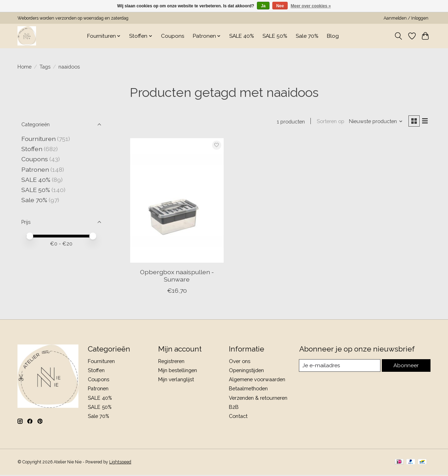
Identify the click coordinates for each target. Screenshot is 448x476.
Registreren (171, 362)
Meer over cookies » (311, 6)
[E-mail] (340, 367)
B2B (234, 408)
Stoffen (32, 149)
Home (24, 67)
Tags (45, 67)
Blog (333, 36)
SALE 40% (242, 36)
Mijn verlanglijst (176, 381)
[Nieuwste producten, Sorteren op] (374, 122)
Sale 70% (307, 36)
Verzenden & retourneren (258, 399)
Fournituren (38, 139)
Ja (263, 6)
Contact (238, 417)
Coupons (173, 36)
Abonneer (406, 367)
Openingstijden (246, 371)
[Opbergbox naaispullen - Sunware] (177, 201)
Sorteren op (328, 122)
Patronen (35, 169)
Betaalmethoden (248, 390)
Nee (280, 6)
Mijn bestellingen (178, 371)
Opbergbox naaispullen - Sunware (177, 277)
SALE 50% (275, 36)
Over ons (240, 362)
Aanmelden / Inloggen (406, 18)
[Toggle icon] (398, 36)
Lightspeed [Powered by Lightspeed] (120, 463)
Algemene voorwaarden (257, 381)
